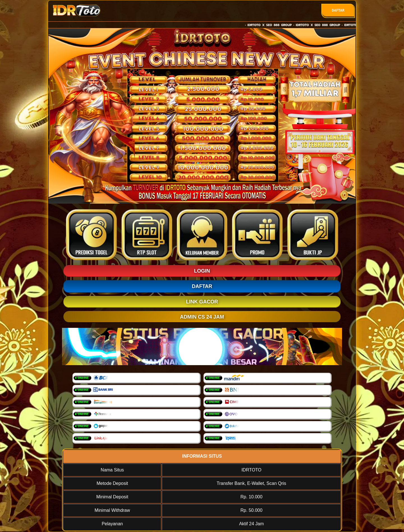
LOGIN (202, 271)
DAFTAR (338, 10)
